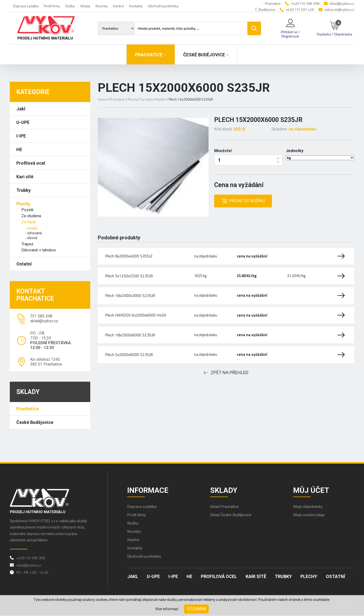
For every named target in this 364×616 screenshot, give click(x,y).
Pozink (28, 210)
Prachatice (28, 409)
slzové (32, 238)
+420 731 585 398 (305, 3)
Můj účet (311, 490)
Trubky (24, 190)
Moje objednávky (308, 507)
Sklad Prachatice (225, 507)
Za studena (31, 216)
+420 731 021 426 (300, 9)
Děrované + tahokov (39, 250)
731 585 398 (41, 316)
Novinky (102, 6)
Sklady (85, 6)
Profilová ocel (31, 163)
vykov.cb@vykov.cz (339, 9)
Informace (148, 490)
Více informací (167, 609)
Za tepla (29, 222)
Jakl (21, 109)
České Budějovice (35, 422)
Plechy (23, 204)
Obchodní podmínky (163, 6)
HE (19, 149)
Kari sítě (25, 177)
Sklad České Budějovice (231, 516)
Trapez (27, 244)
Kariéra (119, 6)
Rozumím (196, 609)
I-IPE (21, 136)
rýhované (35, 233)
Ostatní (24, 264)
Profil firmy (52, 6)
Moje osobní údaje (309, 516)
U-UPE (23, 122)
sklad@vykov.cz (342, 3)
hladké (32, 228)
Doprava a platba (26, 6)
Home (102, 99)
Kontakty (136, 6)
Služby (70, 6)
